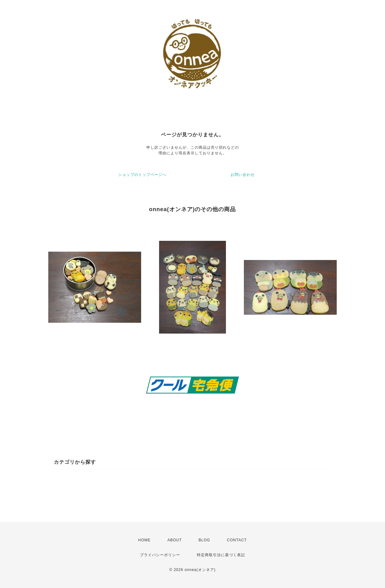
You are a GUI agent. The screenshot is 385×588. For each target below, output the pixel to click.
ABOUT (175, 540)
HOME (145, 540)
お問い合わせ (243, 175)
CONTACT (237, 540)
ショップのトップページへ (142, 175)
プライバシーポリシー (160, 555)
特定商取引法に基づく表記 (221, 555)
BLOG (204, 540)
